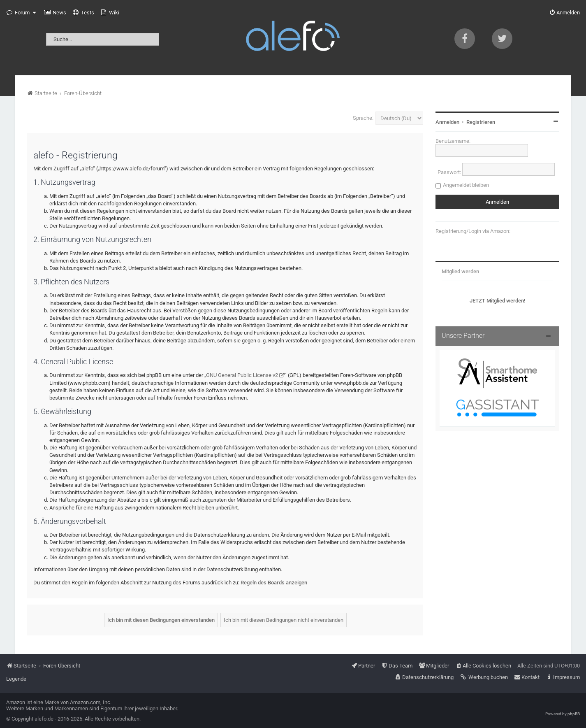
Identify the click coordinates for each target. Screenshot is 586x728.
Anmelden (447, 122)
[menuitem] (55, 13)
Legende (16, 679)
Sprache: (363, 118)
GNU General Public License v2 (242, 375)
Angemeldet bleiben (466, 185)
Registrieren (481, 122)
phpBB (574, 714)
